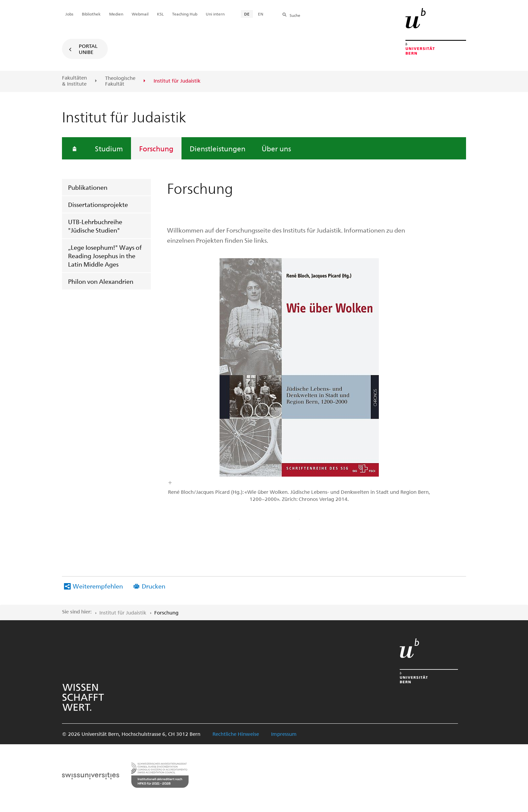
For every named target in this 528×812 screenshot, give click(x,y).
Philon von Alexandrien (101, 281)
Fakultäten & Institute (74, 81)
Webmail (140, 14)
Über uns (276, 148)
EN (261, 14)
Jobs (69, 14)
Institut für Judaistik (123, 612)
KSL (160, 14)
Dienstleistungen (218, 148)
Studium (109, 148)
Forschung (156, 148)
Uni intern (215, 14)
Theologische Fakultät (120, 81)
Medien (116, 14)
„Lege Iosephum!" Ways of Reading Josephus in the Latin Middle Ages (105, 256)
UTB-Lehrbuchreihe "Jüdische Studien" (95, 226)
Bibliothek (91, 14)
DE (247, 14)
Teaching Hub (185, 14)
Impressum (284, 734)
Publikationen (88, 187)
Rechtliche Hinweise (236, 734)
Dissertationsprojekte (98, 204)
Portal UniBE (88, 49)
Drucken (154, 586)
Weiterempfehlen (98, 586)
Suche (295, 15)
